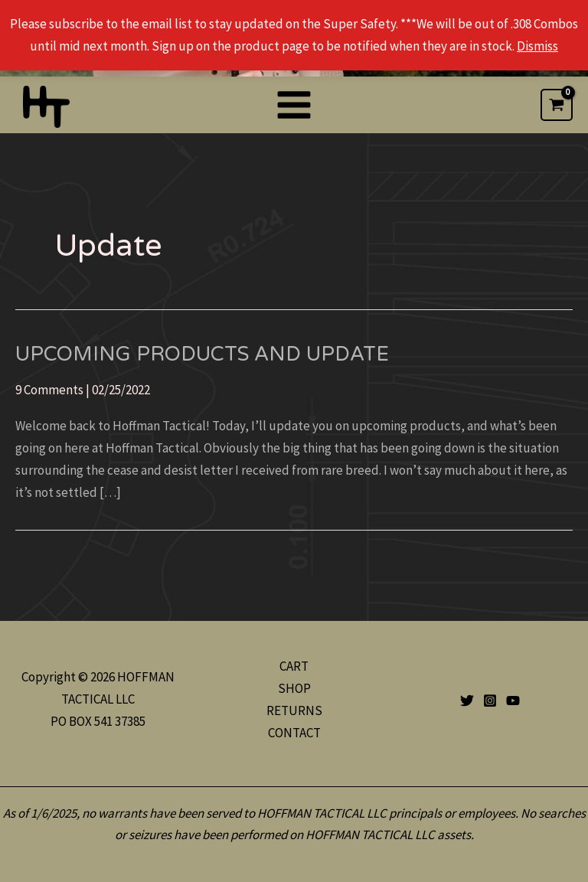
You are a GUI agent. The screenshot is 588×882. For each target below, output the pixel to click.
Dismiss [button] (537, 46)
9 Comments (49, 390)
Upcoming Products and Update (202, 354)
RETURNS (294, 710)
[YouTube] (513, 701)
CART (294, 666)
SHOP (294, 688)
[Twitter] (467, 701)
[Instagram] (490, 701)
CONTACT (294, 733)
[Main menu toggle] (294, 105)
